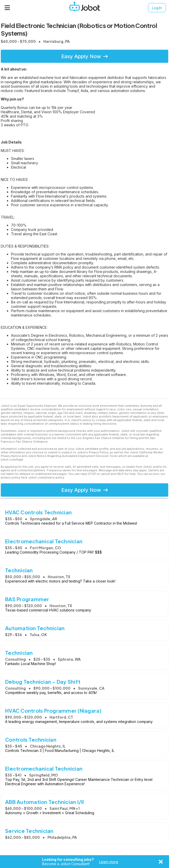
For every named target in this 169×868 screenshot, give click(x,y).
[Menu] (7, 8)
